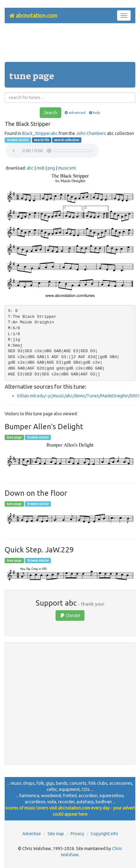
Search (50, 113)
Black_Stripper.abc (40, 133)
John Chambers (91, 133)
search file (42, 140)
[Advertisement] (70, 45)
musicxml (67, 168)
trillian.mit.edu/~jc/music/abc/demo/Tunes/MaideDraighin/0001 (79, 396)
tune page (14, 437)
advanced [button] (75, 112)
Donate (70, 615)
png (51, 168)
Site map (56, 834)
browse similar (18, 140)
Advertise (32, 834)
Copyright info (104, 834)
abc (30, 168)
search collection (67, 140)
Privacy (77, 834)
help (94, 112)
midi (41, 168)
